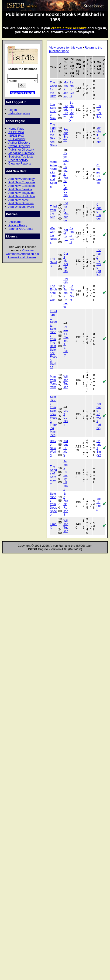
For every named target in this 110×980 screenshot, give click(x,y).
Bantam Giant (72, 89)
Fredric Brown (66, 111)
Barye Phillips (99, 111)
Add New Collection (22, 186)
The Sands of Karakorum (53, 475)
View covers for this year (66, 48)
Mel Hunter (99, 504)
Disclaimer (15, 222)
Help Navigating (19, 113)
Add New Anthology (22, 179)
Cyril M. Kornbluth (66, 262)
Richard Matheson (66, 212)
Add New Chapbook (22, 182)
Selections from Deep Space (53, 504)
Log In (13, 110)
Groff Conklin (66, 418)
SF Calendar (17, 139)
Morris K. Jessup (66, 89)
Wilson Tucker (66, 382)
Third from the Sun (53, 212)
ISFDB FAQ (16, 136)
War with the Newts (53, 235)
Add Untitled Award (21, 207)
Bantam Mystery (72, 111)
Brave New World (53, 448)
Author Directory (19, 143)
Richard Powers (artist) (99, 262)
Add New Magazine (21, 193)
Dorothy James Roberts (66, 293)
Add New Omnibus (21, 203)
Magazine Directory (21, 153)
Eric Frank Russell (66, 504)
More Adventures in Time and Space (53, 174)
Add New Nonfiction (22, 196)
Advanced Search (22, 93)
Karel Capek (66, 235)
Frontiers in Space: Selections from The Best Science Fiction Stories (53, 339)
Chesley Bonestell (99, 174)
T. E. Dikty (66, 349)
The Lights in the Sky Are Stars (53, 135)
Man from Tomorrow (54, 382)
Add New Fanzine (20, 189)
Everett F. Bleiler (66, 334)
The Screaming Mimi (53, 111)
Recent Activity (18, 160)
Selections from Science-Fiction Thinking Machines (54, 416)
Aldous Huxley (66, 448)
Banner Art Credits (21, 229)
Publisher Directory (21, 150)
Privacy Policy (18, 225)
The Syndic (53, 262)
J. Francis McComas (66, 186)
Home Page (16, 129)
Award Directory (19, 146)
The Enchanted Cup (53, 293)
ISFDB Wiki (16, 132)
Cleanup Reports (20, 163)
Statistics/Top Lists (21, 156)
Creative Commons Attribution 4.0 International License (22, 254)
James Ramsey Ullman (65, 475)
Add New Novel (19, 200)
